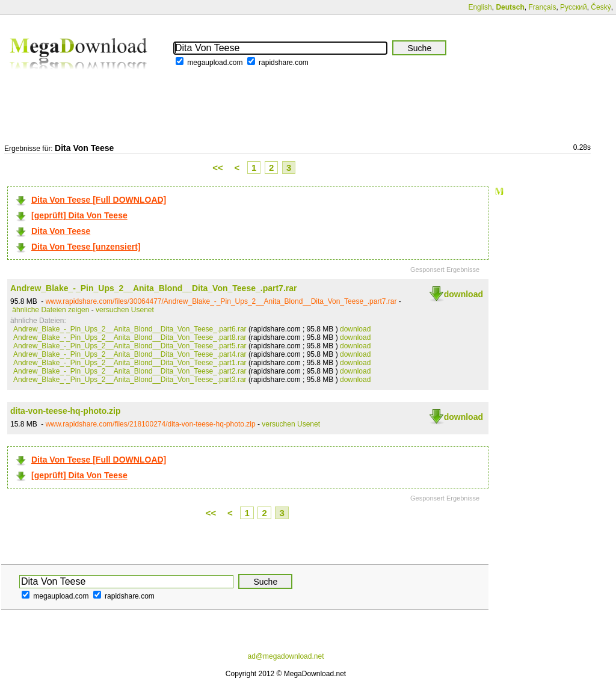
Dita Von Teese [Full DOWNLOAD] (99, 200)
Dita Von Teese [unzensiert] (86, 247)
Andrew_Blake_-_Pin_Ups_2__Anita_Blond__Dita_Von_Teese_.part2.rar (130, 371)
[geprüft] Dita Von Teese (79, 215)
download (464, 294)
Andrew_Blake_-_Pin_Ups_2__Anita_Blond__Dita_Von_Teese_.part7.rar (153, 288)
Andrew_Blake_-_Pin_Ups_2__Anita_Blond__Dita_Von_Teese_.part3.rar (130, 380)
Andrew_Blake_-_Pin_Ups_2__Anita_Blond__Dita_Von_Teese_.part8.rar (130, 337)
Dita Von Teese (61, 231)
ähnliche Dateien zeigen (51, 310)
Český (601, 7)
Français (542, 7)
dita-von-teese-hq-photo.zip (66, 411)
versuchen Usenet (125, 310)
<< (218, 168)
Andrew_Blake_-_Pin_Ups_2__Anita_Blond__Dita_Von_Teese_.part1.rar (130, 363)
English (480, 7)
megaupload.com (215, 63)
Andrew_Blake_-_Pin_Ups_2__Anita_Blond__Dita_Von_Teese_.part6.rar (130, 329)
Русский (574, 7)
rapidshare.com (284, 63)
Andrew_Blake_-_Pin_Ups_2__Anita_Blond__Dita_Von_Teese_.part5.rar (130, 346)
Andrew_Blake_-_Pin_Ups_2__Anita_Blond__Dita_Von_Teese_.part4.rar (130, 354)
